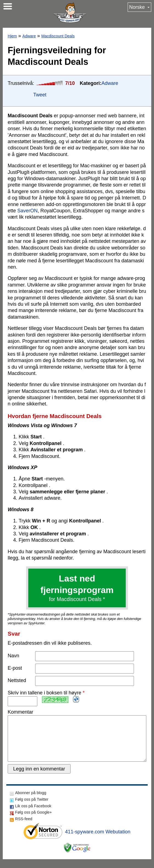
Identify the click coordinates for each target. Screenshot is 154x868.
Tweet (40, 95)
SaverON (27, 211)
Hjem (12, 36)
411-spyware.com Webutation (98, 841)
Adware (29, 36)
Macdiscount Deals (58, 36)
